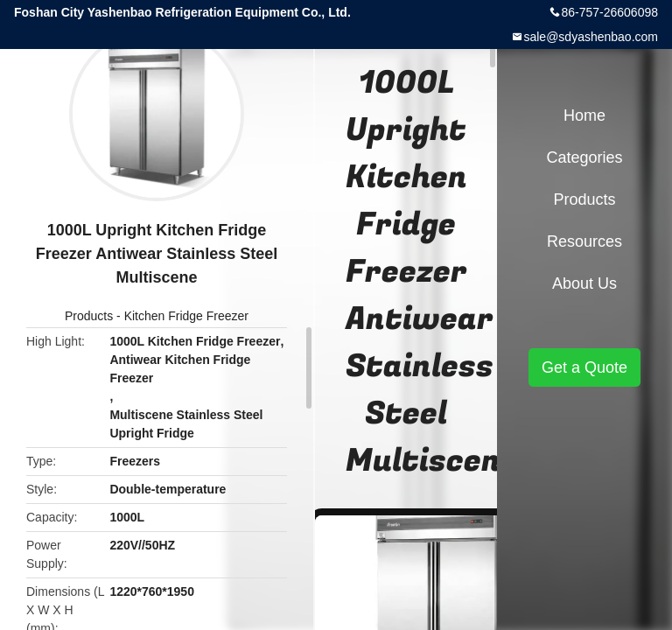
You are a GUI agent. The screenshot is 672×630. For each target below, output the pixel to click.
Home (584, 115)
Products (89, 316)
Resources (584, 241)
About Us (584, 283)
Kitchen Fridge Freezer (186, 316)
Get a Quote (584, 367)
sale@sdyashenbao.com (591, 37)
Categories (584, 157)
